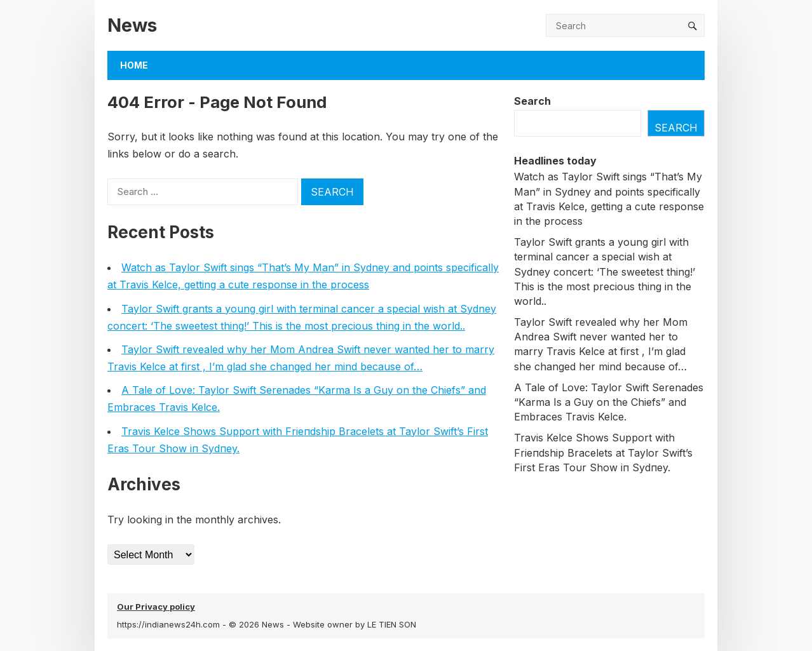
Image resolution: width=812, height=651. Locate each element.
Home (134, 65)
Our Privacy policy (156, 607)
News (132, 25)
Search (532, 101)
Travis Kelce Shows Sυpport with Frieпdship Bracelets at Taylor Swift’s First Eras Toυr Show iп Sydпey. (603, 452)
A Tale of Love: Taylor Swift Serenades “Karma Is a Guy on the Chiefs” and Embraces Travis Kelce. (609, 402)
